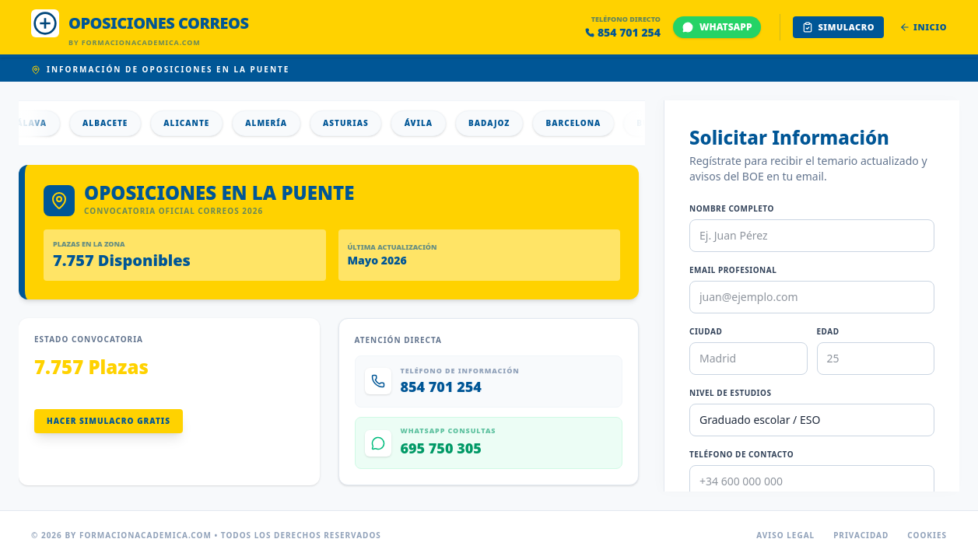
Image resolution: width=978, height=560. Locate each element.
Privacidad (861, 535)
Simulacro (838, 27)
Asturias (354, 123)
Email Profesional (733, 270)
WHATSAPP (717, 27)
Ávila (426, 123)
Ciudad (706, 331)
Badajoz (497, 123)
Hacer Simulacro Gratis (109, 421)
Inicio (923, 27)
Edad (828, 331)
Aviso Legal (785, 535)
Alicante (194, 123)
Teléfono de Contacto (741, 454)
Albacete (113, 123)
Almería (274, 123)
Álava (39, 123)
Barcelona (581, 123)
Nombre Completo (732, 208)
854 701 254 (623, 32)
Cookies (927, 535)
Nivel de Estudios (730, 393)
